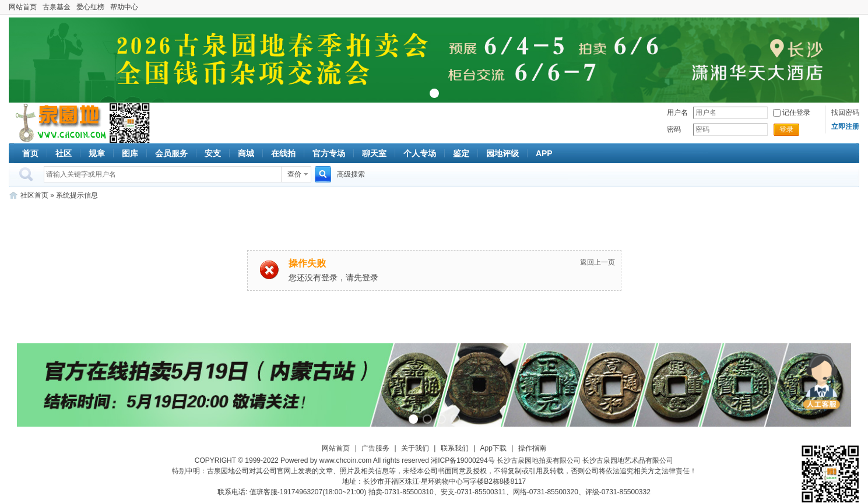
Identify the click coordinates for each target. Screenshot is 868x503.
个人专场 (420, 153)
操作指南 (532, 448)
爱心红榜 (90, 7)
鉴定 (461, 153)
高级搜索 (351, 174)
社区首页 (34, 195)
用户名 (677, 112)
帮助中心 (124, 7)
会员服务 (171, 153)
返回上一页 (598, 262)
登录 (786, 129)
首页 (30, 153)
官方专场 (329, 153)
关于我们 (415, 448)
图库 (130, 153)
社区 (64, 153)
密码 (674, 129)
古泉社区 (59, 123)
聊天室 (374, 153)
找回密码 (845, 112)
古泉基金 (57, 7)
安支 (213, 153)
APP (544, 153)
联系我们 (455, 448)
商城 (246, 153)
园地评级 (502, 153)
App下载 (493, 448)
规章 (97, 153)
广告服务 (375, 448)
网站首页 (23, 7)
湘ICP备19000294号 (463, 460)
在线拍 (283, 153)
